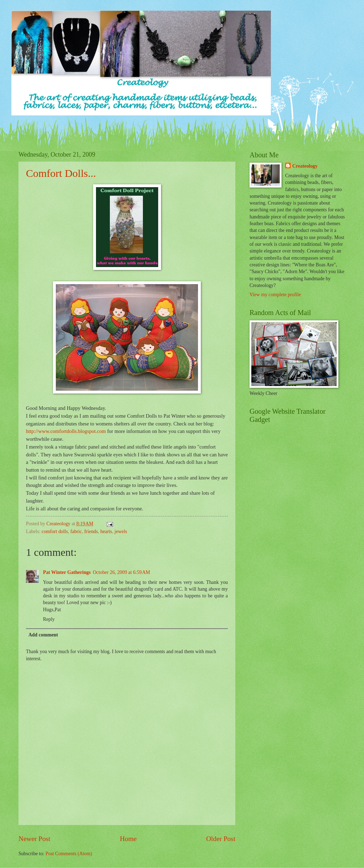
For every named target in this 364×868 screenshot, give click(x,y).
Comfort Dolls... (61, 173)
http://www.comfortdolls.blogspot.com (66, 431)
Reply (49, 619)
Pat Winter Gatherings (67, 572)
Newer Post (34, 839)
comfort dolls (55, 531)
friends (91, 531)
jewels (121, 531)
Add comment (43, 635)
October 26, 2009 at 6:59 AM (121, 572)
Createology (305, 166)
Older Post (221, 839)
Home (128, 839)
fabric (76, 531)
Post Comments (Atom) (69, 854)
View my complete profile (275, 295)
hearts (106, 531)
